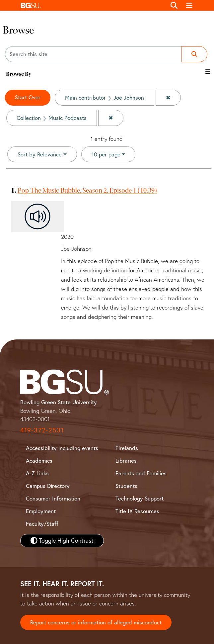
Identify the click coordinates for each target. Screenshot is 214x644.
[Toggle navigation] (189, 5)
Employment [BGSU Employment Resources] (41, 511)
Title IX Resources (137, 511)
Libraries (126, 460)
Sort (40, 154)
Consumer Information (53, 498)
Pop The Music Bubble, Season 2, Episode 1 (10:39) (87, 190)
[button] (92, 5)
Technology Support (140, 498)
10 (106, 154)
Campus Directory (48, 486)
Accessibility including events (62, 448)
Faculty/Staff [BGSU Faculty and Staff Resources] (42, 524)
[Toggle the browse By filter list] (208, 72)
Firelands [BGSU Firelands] (127, 448)
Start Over (28, 97)
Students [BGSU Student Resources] (126, 486)
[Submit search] (194, 54)
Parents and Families (141, 473)
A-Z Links (37, 473)
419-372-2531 (42, 430)
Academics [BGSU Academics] (39, 460)
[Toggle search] (174, 5)
